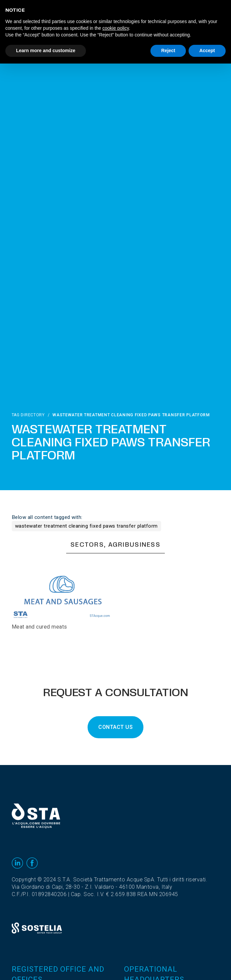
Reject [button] (168, 50)
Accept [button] (207, 50)
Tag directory (28, 415)
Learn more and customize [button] (46, 50)
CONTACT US (115, 727)
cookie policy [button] (115, 28)
